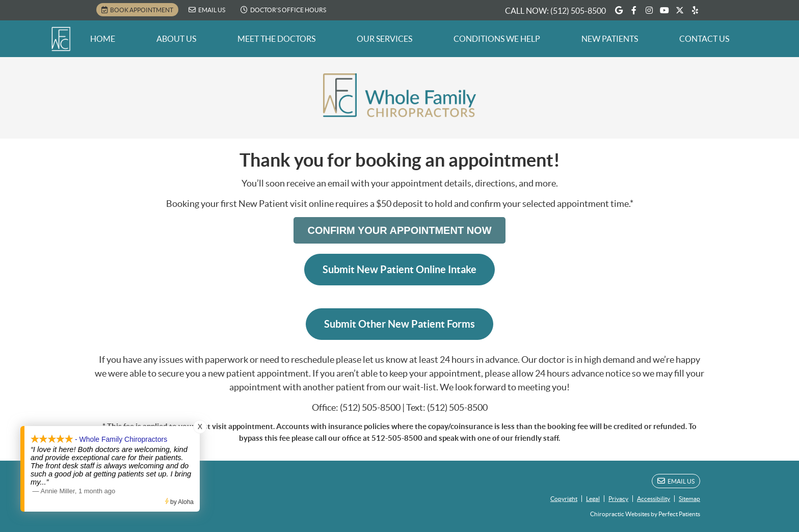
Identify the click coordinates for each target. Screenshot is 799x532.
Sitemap (689, 499)
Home (103, 39)
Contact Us (704, 39)
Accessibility (654, 499)
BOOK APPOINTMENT (137, 10)
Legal (593, 499)
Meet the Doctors (276, 39)
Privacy (618, 499)
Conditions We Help (497, 39)
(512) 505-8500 (578, 11)
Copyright (564, 499)
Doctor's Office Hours (283, 10)
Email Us (207, 10)
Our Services (384, 39)
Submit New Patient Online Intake (400, 269)
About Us (176, 39)
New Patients (610, 39)
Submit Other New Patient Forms (400, 324)
